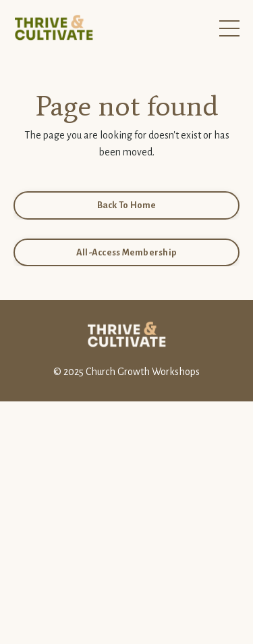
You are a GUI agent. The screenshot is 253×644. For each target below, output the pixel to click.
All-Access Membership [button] (126, 252)
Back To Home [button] (127, 205)
